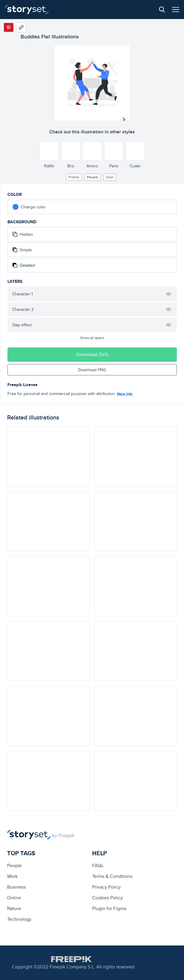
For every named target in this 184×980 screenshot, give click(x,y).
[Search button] (162, 10)
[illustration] (48, 456)
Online (14, 898)
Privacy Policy (106, 887)
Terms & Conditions (112, 876)
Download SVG (92, 354)
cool (110, 177)
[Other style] (49, 151)
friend (74, 177)
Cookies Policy (108, 898)
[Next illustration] (124, 120)
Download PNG (92, 370)
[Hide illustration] (168, 294)
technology (19, 919)
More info (125, 394)
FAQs (98, 866)
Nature (14, 908)
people (92, 177)
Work (12, 876)
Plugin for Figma (109, 908)
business (16, 887)
